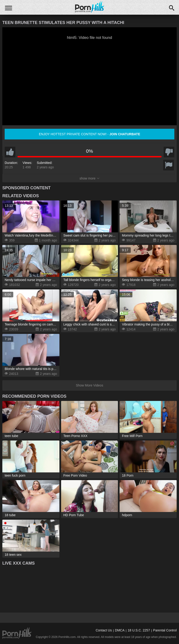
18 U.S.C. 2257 (139, 630)
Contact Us (104, 630)
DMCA (120, 630)
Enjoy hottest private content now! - (90, 134)
